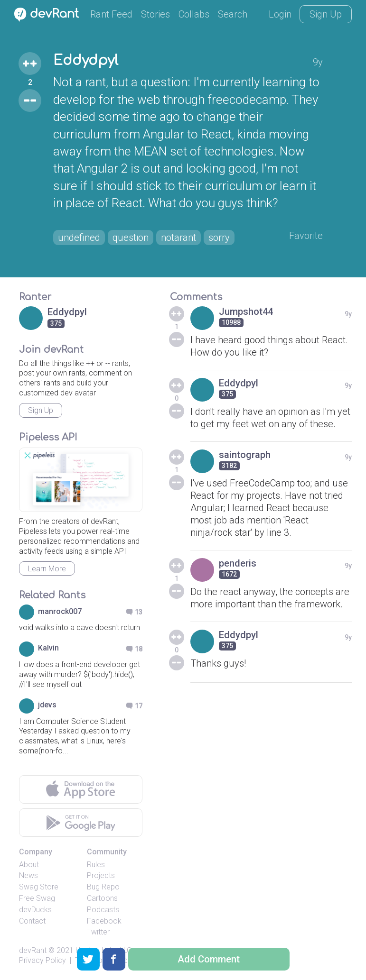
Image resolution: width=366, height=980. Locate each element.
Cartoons (102, 898)
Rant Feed (111, 14)
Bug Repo (103, 887)
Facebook (104, 921)
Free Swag (37, 898)
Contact (32, 921)
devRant (33, 950)
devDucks (35, 910)
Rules (96, 865)
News (28, 875)
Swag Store (39, 887)
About (29, 865)
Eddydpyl (86, 61)
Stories (155, 14)
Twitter (98, 932)
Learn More (47, 569)
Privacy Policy (42, 960)
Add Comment (209, 959)
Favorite (306, 236)
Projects (101, 875)
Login (280, 14)
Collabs (194, 14)
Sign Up (326, 14)
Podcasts (103, 910)
